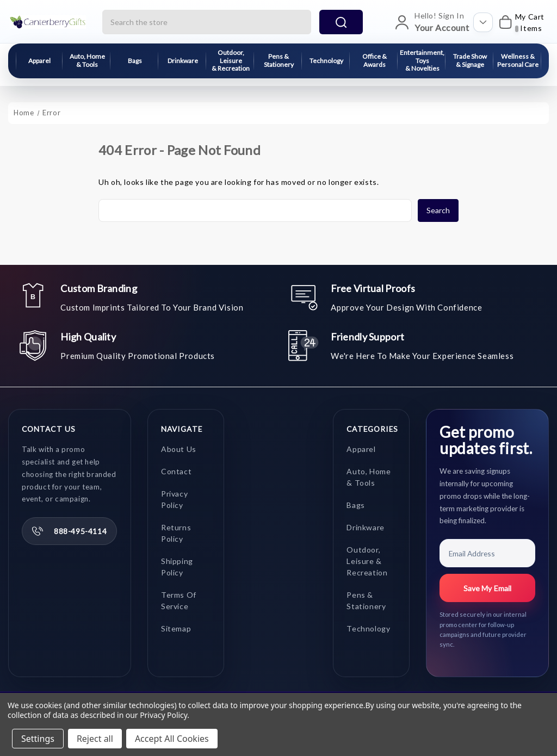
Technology (326, 61)
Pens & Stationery (279, 60)
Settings (38, 739)
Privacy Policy (163, 715)
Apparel (39, 61)
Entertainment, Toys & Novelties (422, 60)
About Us (179, 450)
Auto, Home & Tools (87, 60)
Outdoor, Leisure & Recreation (231, 60)
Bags (135, 61)
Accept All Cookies (172, 739)
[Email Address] (487, 554)
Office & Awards (375, 60)
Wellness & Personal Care (518, 60)
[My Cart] (521, 22)
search (341, 22)
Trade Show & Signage (470, 60)
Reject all (95, 739)
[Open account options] (483, 22)
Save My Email (488, 589)
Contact (176, 472)
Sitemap (176, 629)
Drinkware (183, 61)
